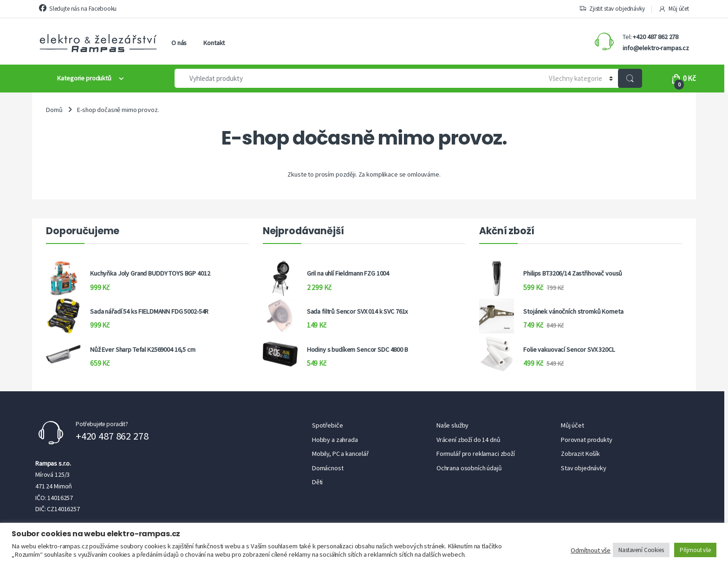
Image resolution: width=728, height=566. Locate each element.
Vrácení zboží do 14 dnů (468, 440)
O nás (179, 43)
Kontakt (214, 43)
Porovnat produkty (587, 440)
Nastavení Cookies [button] (641, 550)
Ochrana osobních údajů (469, 468)
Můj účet (674, 9)
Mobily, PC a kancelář (340, 454)
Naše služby (452, 425)
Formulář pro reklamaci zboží (476, 454)
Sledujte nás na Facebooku (78, 8)
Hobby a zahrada (335, 440)
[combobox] (355, 78)
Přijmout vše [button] (695, 550)
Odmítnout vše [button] (591, 550)
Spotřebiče (328, 425)
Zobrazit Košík (580, 454)
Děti (317, 482)
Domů (54, 110)
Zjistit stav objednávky (612, 9)
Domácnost (328, 468)
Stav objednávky (584, 468)
